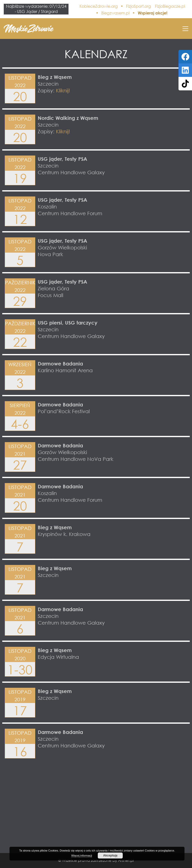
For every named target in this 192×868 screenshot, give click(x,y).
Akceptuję (110, 856)
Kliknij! (63, 90)
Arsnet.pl (126, 860)
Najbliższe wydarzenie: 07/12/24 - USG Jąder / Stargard (36, 9)
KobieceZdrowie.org (99, 6)
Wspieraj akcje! (152, 13)
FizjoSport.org (138, 6)
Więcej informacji (82, 856)
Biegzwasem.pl (115, 13)
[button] (185, 29)
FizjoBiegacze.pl (170, 6)
